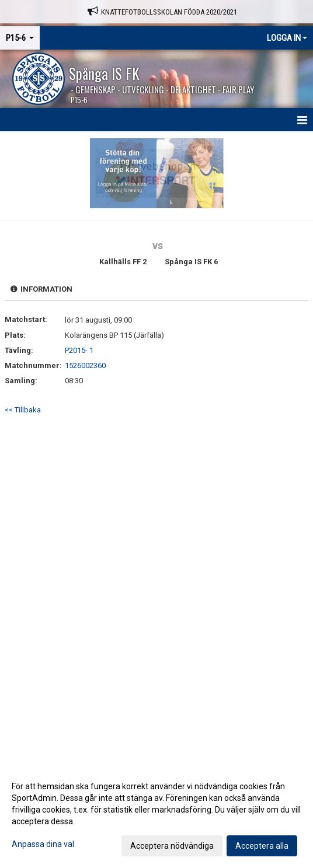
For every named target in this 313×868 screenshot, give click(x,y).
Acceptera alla (262, 846)
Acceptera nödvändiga (172, 846)
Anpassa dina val (43, 844)
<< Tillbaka (23, 410)
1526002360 (85, 365)
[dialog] (156, 815)
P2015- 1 (79, 350)
